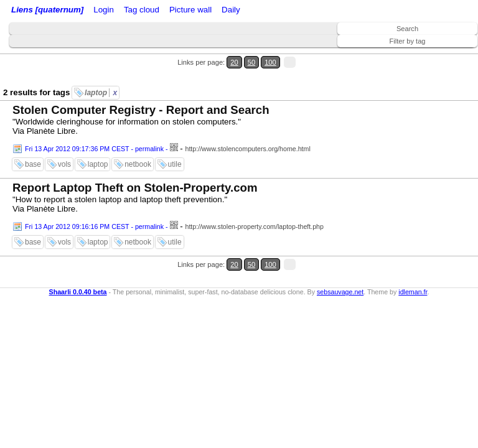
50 (251, 62)
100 (270, 62)
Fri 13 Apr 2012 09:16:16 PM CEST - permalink (94, 226)
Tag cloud (142, 10)
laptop (101, 93)
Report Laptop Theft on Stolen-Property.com (135, 188)
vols (64, 164)
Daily (231, 10)
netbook (138, 164)
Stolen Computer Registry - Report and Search (141, 110)
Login (104, 10)
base (33, 164)
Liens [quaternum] (47, 10)
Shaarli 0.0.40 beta (78, 292)
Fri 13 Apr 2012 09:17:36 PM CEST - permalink (94, 149)
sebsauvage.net (340, 292)
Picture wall (190, 10)
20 (234, 62)
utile (175, 164)
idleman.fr (413, 292)
